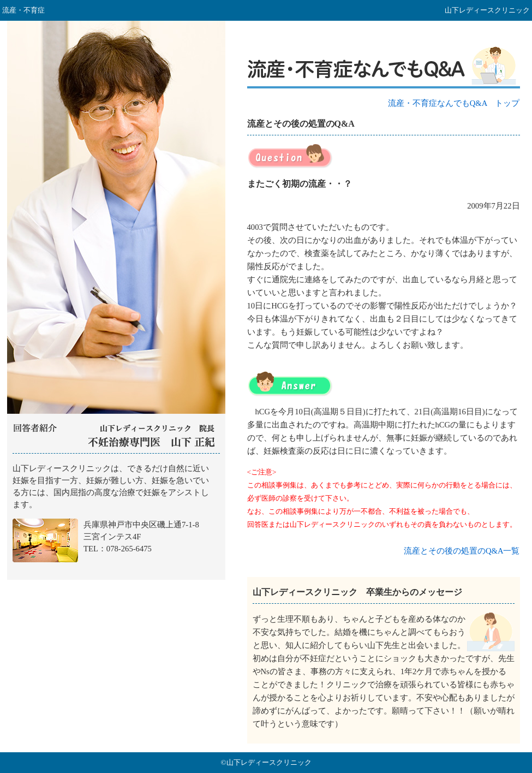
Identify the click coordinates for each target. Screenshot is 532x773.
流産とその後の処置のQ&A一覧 (462, 551)
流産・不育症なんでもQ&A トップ (454, 103)
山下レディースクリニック (116, 517)
